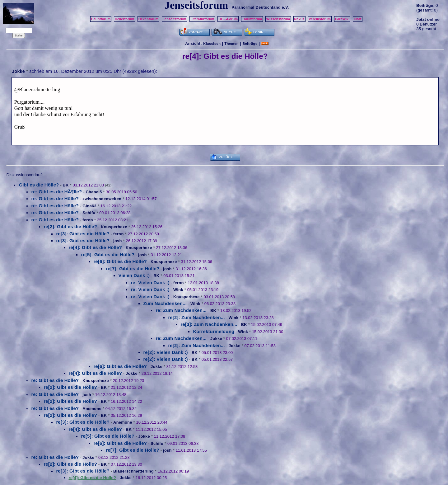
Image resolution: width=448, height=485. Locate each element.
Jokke (18, 71)
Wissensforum (278, 19)
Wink (178, 290)
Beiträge (250, 44)
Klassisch (212, 44)
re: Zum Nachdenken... (181, 310)
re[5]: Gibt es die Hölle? (108, 254)
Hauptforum (101, 19)
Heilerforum (124, 19)
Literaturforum (202, 19)
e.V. (285, 7)
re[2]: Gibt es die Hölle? (70, 226)
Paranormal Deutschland (256, 7)
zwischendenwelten (102, 199)
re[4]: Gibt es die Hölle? (95, 247)
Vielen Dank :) (134, 275)
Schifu (89, 213)
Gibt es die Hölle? (39, 185)
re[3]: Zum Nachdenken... (209, 324)
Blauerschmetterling (133, 471)
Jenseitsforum (175, 19)
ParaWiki (342, 19)
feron (88, 220)
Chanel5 (94, 192)
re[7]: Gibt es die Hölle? (133, 268)
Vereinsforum (320, 19)
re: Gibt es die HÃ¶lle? (56, 192)
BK (65, 185)
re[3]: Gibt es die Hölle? (83, 234)
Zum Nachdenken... (165, 303)
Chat (358, 19)
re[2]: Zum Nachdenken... (196, 317)
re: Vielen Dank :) (150, 283)
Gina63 (89, 206)
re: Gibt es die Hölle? (55, 198)
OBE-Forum (228, 19)
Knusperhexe (114, 227)
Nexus (299, 19)
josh (118, 241)
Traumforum (252, 19)
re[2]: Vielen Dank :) (165, 352)
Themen (232, 44)
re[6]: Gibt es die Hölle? (120, 261)
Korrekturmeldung (214, 331)
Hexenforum (149, 19)
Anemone (92, 409)
